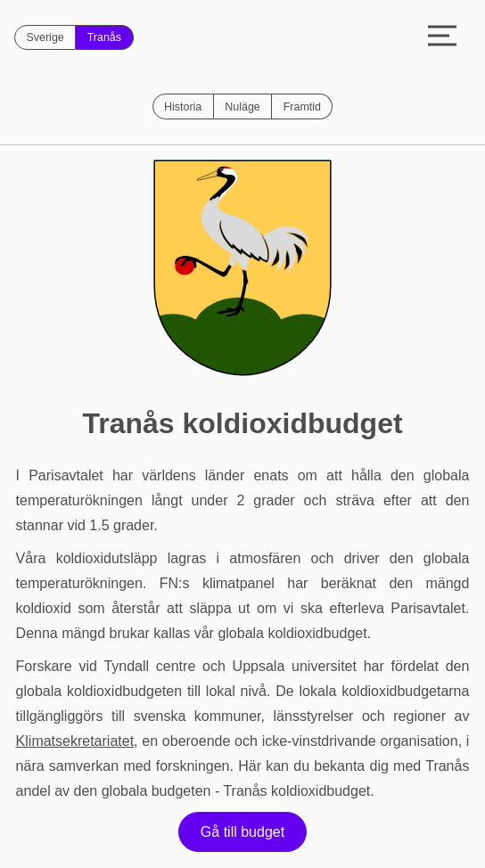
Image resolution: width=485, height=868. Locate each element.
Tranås (104, 37)
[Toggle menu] (442, 37)
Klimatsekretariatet (75, 741)
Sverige (45, 37)
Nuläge (242, 107)
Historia (183, 107)
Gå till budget (242, 832)
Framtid (302, 107)
